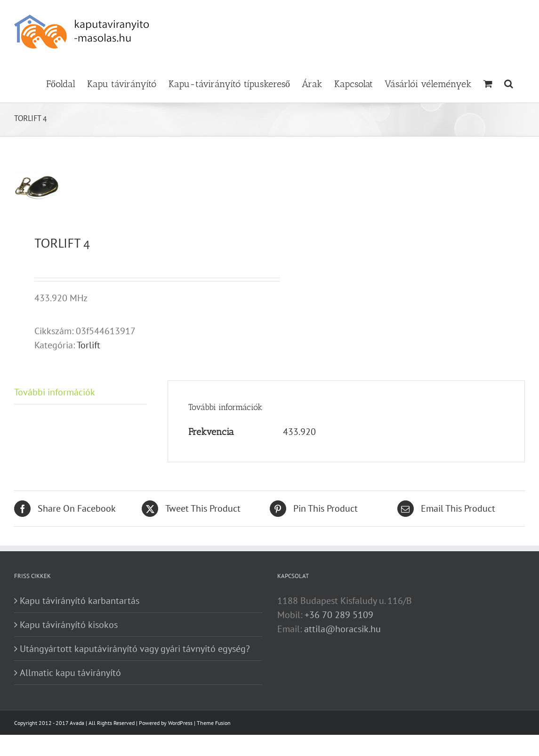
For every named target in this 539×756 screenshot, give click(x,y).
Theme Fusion (214, 723)
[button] (509, 83)
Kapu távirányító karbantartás (80, 601)
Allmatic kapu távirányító (70, 673)
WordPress (180, 723)
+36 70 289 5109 (339, 615)
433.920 (299, 432)
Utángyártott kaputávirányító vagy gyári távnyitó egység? (135, 649)
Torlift (88, 345)
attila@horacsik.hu (342, 629)
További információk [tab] (55, 392)
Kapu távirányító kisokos (69, 625)
